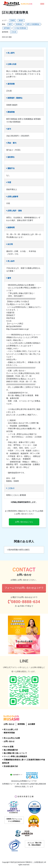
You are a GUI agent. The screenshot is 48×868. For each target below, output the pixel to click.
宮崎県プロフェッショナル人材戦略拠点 (14, 820)
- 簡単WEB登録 (9, 733)
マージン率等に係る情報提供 (15, 756)
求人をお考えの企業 (11, 738)
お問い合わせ (9, 724)
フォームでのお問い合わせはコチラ (24, 588)
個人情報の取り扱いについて (15, 753)
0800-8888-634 (24, 602)
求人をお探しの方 (10, 730)
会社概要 (31, 724)
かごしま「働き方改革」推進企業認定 (35, 844)
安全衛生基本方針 (10, 766)
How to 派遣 (8, 747)
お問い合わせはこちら (24, 522)
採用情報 (21, 724)
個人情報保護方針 (10, 750)
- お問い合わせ (9, 741)
